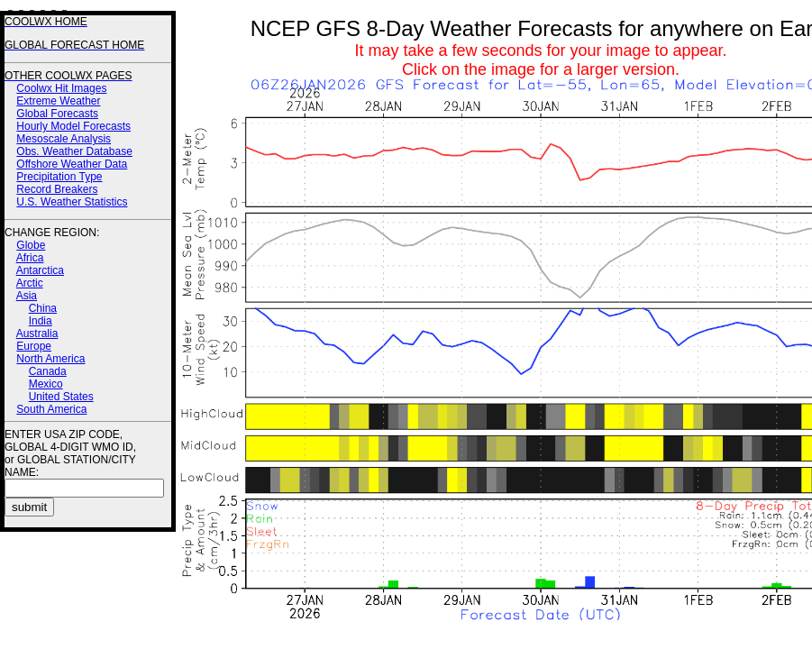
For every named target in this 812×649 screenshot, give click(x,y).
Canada (48, 371)
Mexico (46, 384)
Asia (27, 296)
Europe (34, 346)
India (41, 321)
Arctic (30, 283)
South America (51, 409)
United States (61, 397)
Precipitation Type (59, 177)
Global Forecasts (57, 114)
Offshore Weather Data (72, 164)
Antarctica (40, 270)
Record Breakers (57, 189)
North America (50, 359)
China (43, 308)
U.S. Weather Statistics (72, 202)
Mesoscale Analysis (64, 139)
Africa (30, 258)
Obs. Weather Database (74, 151)
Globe (31, 245)
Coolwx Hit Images (61, 88)
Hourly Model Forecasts (73, 126)
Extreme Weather (58, 101)
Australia (37, 334)
